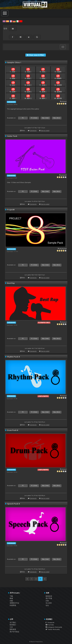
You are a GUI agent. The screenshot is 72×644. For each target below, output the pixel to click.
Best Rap (11, 283)
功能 (11, 601)
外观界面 (13, 605)
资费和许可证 (14, 603)
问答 (47, 601)
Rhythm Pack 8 (13, 357)
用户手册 (49, 598)
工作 (11, 627)
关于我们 (13, 623)
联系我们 (13, 625)
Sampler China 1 (14, 62)
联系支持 (49, 596)
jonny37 (64, 175)
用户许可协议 (14, 632)
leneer (64, 101)
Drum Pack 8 (13, 430)
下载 (11, 596)
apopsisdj (63, 248)
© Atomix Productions (36, 642)
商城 (11, 598)
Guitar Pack (12, 136)
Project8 (11, 210)
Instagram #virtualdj (54, 627)
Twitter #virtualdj (53, 629)
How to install (45, 131)
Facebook (50, 623)
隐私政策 (13, 629)
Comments (33, 131)
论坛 (47, 605)
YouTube (50, 625)
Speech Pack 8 (13, 504)
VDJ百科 (49, 603)
